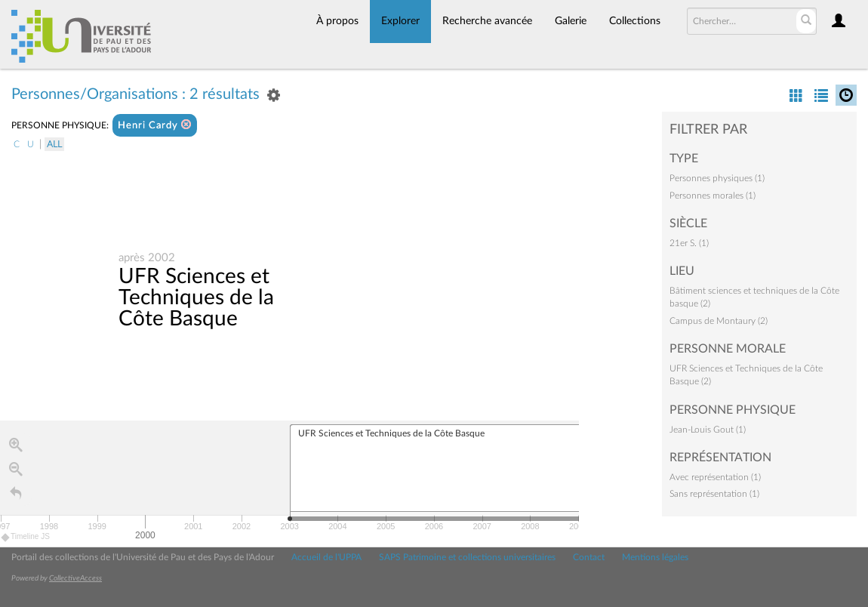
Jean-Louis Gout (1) (708, 430)
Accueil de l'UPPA (326, 557)
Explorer (400, 21)
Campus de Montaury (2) (719, 321)
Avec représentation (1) (715, 477)
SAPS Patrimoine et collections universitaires (467, 557)
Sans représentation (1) (714, 494)
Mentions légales (655, 557)
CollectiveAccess (75, 578)
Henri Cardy (155, 125)
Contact (589, 557)
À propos (337, 21)
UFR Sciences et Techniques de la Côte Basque (196, 298)
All (54, 144)
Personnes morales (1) (713, 196)
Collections (635, 21)
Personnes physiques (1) (717, 178)
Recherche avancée (487, 21)
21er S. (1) (689, 243)
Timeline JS (26, 539)
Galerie (571, 21)
